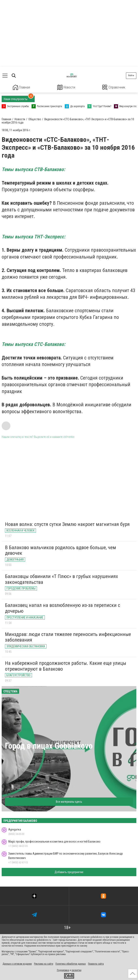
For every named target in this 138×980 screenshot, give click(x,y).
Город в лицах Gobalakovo (49, 746)
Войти (131, 75)
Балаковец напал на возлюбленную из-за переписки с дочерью (63, 608)
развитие (76, 970)
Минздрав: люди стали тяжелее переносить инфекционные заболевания (68, 637)
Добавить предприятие (69, 872)
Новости (66, 87)
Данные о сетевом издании (17, 964)
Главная (21, 87)
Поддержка (63, 970)
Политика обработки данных (71, 964)
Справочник (114, 87)
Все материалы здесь (69, 801)
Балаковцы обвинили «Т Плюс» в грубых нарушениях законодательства (62, 579)
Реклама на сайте (44, 964)
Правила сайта (96, 964)
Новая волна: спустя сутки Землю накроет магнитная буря (67, 524)
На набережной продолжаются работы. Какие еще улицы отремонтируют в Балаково (66, 666)
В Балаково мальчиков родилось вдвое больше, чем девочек (60, 550)
